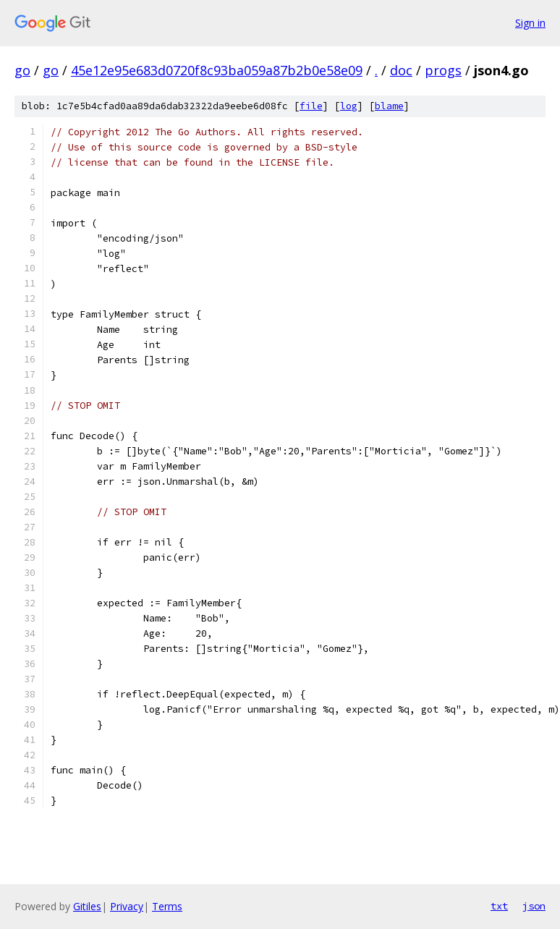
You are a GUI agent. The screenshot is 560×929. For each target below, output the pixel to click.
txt (499, 906)
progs (443, 70)
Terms (167, 906)
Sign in (530, 23)
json (534, 906)
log (349, 106)
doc (401, 70)
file (311, 106)
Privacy (127, 906)
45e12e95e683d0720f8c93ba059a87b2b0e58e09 (217, 70)
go (22, 70)
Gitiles (87, 906)
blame (389, 106)
